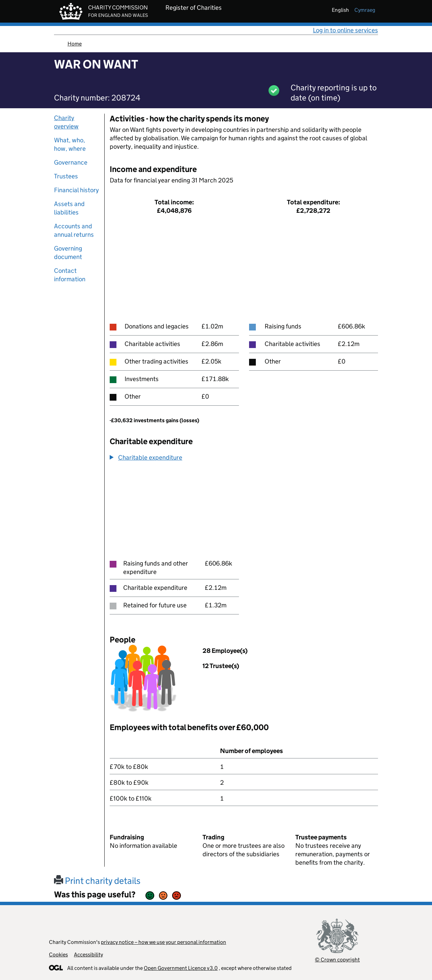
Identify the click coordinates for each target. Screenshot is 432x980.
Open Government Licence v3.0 (181, 968)
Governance (71, 162)
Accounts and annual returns (74, 230)
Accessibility (88, 955)
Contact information (70, 275)
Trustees (66, 176)
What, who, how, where (70, 144)
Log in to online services (345, 30)
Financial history (76, 190)
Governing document (68, 253)
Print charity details (97, 881)
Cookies (58, 955)
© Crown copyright (337, 960)
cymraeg (365, 10)
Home (75, 44)
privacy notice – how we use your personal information (164, 942)
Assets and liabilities (69, 208)
